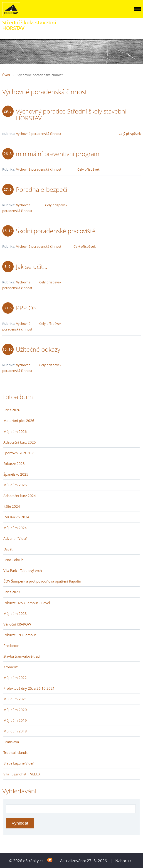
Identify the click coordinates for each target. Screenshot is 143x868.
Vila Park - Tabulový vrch (23, 570)
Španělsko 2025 (16, 474)
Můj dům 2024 (15, 528)
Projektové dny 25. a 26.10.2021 (29, 688)
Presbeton (11, 646)
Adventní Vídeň (15, 538)
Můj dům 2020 (15, 710)
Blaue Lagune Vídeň (19, 763)
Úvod (6, 75)
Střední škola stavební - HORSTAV (31, 25)
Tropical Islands (15, 752)
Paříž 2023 (12, 592)
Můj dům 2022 (15, 678)
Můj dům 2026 (15, 431)
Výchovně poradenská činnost (39, 134)
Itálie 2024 (12, 506)
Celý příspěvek (130, 134)
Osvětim (10, 549)
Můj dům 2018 (15, 731)
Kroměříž (11, 667)
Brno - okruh (13, 560)
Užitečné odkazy (38, 349)
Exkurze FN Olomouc (20, 635)
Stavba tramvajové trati (22, 656)
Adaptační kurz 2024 (20, 496)
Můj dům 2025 (15, 485)
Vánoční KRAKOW (17, 624)
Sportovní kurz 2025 (19, 453)
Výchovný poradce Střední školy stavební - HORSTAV (73, 115)
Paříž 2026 (12, 410)
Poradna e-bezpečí (42, 189)
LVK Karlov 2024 (16, 517)
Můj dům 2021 (15, 699)
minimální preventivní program (58, 154)
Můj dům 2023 (15, 613)
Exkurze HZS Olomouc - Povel (27, 603)
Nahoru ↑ (123, 861)
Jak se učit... (32, 266)
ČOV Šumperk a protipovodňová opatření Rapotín (42, 581)
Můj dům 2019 (15, 720)
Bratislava (11, 742)
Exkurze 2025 (14, 464)
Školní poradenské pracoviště (56, 231)
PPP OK (26, 308)
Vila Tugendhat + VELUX (22, 774)
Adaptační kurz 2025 (20, 442)
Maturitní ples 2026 (19, 421)
